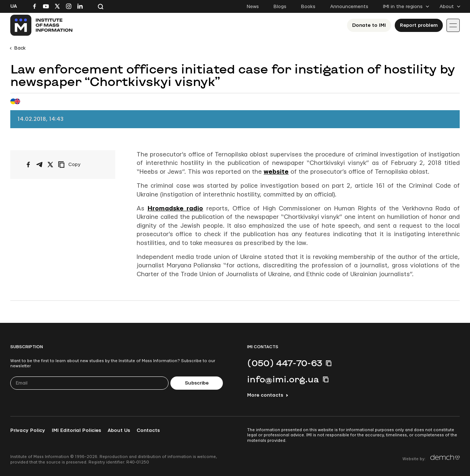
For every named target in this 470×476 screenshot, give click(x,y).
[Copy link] (79, 165)
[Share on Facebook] (28, 165)
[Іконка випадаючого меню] (453, 25)
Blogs (280, 7)
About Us (119, 430)
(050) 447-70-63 (285, 363)
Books (308, 7)
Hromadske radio (176, 208)
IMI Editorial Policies (76, 430)
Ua (14, 6)
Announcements (349, 7)
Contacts (148, 430)
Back (20, 48)
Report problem (419, 25)
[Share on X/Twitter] (50, 165)
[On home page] (42, 25)
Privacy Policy (28, 430)
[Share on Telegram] (39, 165)
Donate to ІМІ (369, 25)
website (276, 172)
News (253, 7)
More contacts (265, 395)
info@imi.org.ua (283, 379)
